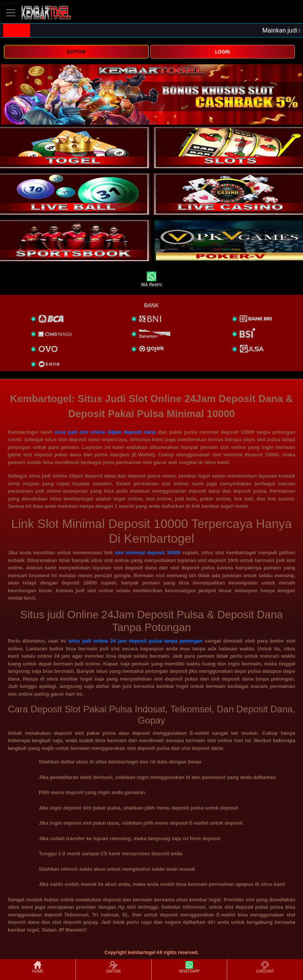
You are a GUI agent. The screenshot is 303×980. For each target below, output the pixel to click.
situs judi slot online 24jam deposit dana (105, 432)
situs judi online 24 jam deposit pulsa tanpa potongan (136, 641)
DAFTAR (76, 52)
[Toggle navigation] (11, 13)
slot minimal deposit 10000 (148, 553)
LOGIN (223, 52)
